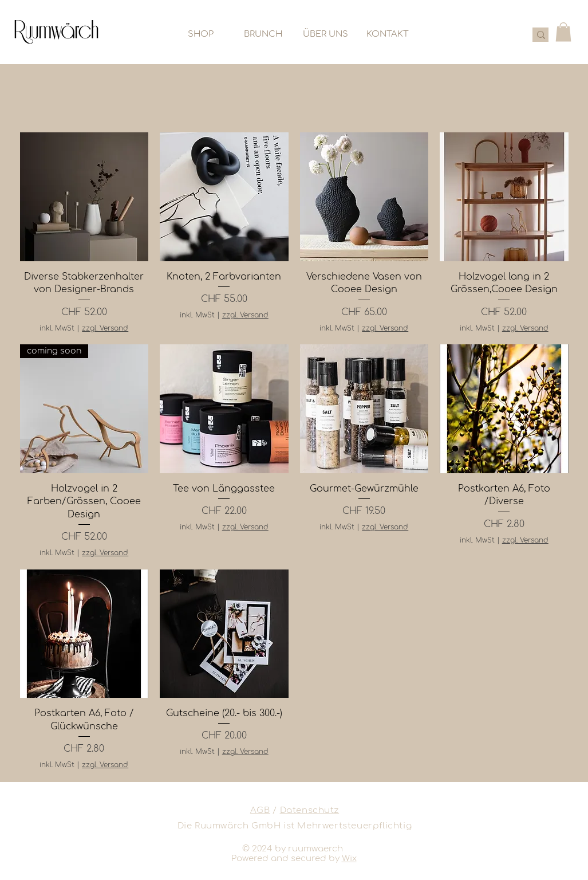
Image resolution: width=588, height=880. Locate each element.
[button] (563, 32)
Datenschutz (310, 810)
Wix (349, 859)
